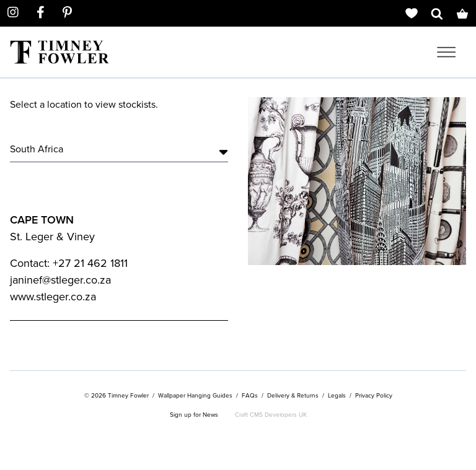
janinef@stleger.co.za (60, 280)
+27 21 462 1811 (90, 263)
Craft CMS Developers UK (271, 415)
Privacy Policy (374, 395)
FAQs (250, 395)
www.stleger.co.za (53, 297)
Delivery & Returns (293, 395)
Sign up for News (194, 415)
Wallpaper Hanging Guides (195, 395)
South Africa (119, 149)
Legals (337, 395)
